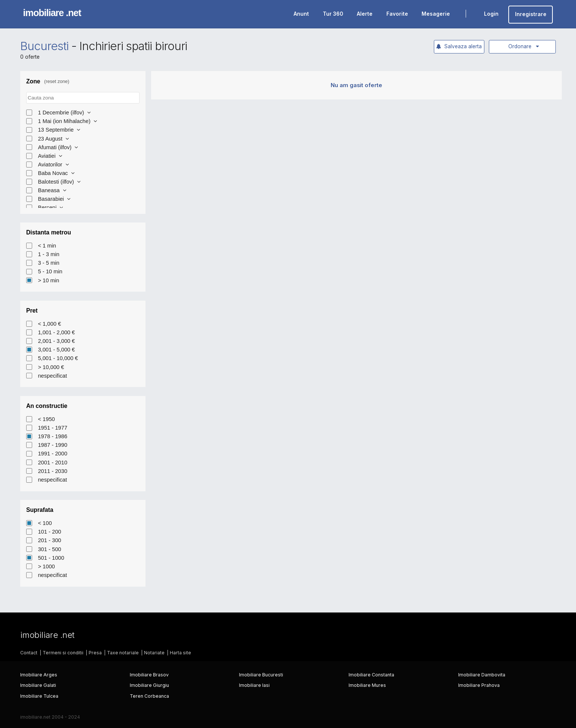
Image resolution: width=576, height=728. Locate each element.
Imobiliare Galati (38, 685)
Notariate (154, 653)
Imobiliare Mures (367, 685)
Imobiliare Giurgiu (149, 685)
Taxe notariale (123, 653)
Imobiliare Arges (39, 675)
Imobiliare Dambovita (482, 675)
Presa (95, 653)
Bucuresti (44, 46)
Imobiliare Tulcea (39, 696)
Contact (29, 653)
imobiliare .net (52, 13)
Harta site (180, 653)
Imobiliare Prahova (479, 685)
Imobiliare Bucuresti (261, 675)
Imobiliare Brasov (149, 675)
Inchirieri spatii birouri (133, 46)
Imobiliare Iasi (254, 685)
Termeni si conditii (63, 653)
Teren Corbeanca (149, 696)
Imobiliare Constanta (371, 675)
